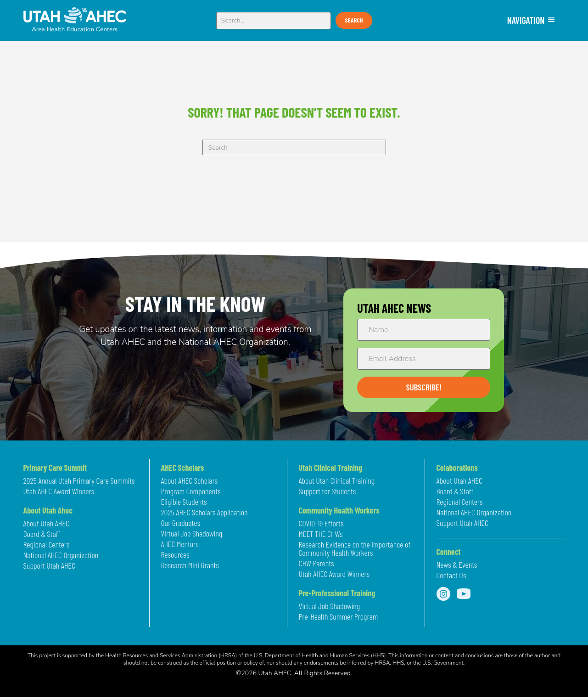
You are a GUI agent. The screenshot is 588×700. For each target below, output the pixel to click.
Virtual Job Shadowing (192, 534)
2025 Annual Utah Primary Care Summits (79, 481)
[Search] (294, 147)
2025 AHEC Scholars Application (204, 513)
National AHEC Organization (61, 555)
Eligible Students (184, 502)
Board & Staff (42, 534)
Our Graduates (181, 523)
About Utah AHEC (46, 524)
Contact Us (451, 576)
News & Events (457, 565)
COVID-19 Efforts (321, 524)
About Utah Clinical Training (337, 481)
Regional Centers (47, 545)
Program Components (191, 491)
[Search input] (274, 21)
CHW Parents (316, 564)
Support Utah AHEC (49, 566)
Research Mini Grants (190, 565)
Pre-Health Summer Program (339, 617)
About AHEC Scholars (190, 481)
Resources (175, 555)
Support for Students (328, 491)
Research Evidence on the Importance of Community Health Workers (355, 549)
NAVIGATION (532, 20)
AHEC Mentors (180, 544)
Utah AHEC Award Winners (59, 491)
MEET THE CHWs (321, 534)
